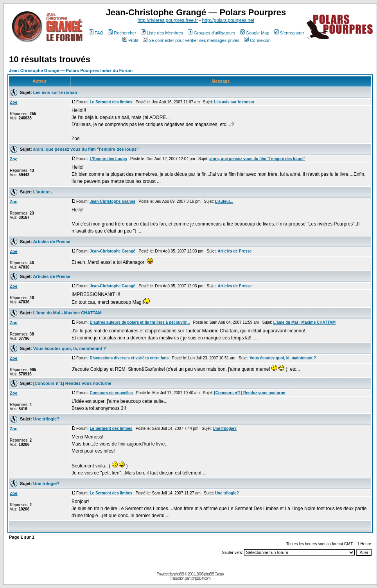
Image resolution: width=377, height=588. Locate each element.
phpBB (179, 574)
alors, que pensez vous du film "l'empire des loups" (86, 149)
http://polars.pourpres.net (228, 20)
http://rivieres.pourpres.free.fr (168, 20)
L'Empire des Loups (108, 159)
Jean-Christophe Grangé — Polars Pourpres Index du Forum (71, 70)
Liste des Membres (162, 33)
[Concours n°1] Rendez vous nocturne (72, 383)
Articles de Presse (51, 242)
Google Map (255, 33)
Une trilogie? (46, 419)
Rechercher (122, 33)
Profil (130, 40)
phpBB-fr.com (201, 578)
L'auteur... (43, 192)
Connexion (257, 40)
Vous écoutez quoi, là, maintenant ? (70, 348)
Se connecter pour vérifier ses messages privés (191, 40)
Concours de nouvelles (111, 393)
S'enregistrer (289, 33)
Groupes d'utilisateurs (211, 33)
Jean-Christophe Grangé (112, 201)
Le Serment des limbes (111, 102)
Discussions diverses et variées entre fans (129, 358)
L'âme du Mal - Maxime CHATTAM (67, 313)
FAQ (96, 33)
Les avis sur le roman (55, 92)
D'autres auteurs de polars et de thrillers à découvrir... (140, 322)
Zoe (14, 102)
